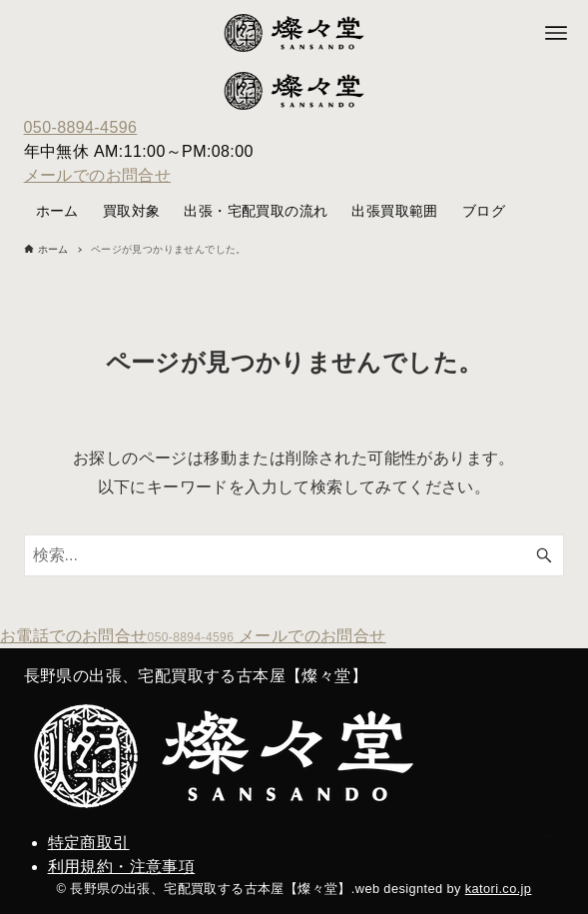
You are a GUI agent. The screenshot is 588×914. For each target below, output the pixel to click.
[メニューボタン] (556, 33)
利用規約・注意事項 (122, 867)
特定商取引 (89, 843)
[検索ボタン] (544, 555)
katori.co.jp (499, 889)
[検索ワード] (294, 555)
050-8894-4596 (81, 127)
